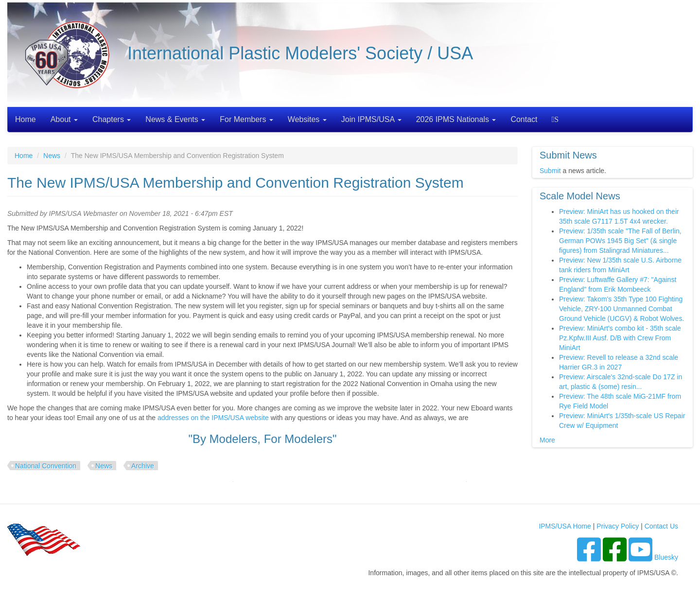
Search (556, 119)
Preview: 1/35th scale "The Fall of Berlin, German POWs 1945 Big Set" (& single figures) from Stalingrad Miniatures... (620, 241)
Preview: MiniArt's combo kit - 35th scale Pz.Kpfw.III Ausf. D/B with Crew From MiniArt (620, 338)
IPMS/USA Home (565, 526)
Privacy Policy (618, 526)
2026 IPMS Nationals (456, 119)
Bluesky (666, 557)
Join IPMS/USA (371, 119)
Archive (143, 466)
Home (26, 119)
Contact (524, 119)
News (52, 156)
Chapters (112, 119)
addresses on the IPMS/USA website (213, 418)
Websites (307, 119)
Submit (550, 171)
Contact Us (661, 526)
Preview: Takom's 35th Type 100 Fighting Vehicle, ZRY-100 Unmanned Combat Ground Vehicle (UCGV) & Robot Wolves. (621, 309)
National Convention (46, 466)
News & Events (175, 119)
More (547, 440)
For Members (246, 119)
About (64, 119)
